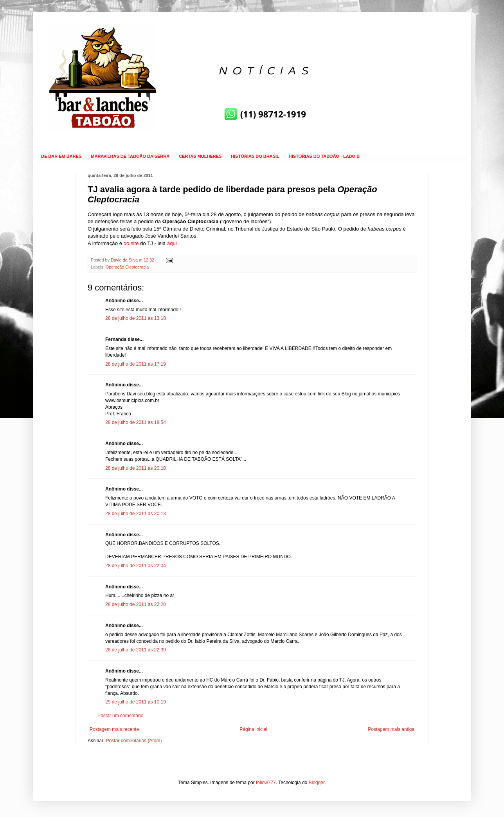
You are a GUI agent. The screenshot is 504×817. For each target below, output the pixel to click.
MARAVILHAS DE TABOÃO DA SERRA (130, 156)
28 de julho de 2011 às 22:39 (136, 650)
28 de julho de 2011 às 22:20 (136, 604)
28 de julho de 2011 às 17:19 (136, 364)
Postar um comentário (120, 716)
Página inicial (253, 729)
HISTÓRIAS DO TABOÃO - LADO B (324, 156)
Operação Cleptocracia (127, 267)
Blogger (317, 783)
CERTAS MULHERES (200, 156)
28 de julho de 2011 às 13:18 (136, 318)
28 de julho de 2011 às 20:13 (136, 514)
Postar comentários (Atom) (134, 741)
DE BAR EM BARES (61, 156)
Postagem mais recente (114, 729)
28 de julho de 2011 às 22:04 (136, 566)
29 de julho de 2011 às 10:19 (136, 702)
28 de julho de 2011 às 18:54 (136, 422)
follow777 (266, 783)
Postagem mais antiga (391, 729)
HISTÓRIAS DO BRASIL (255, 156)
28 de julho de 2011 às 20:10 (136, 468)
